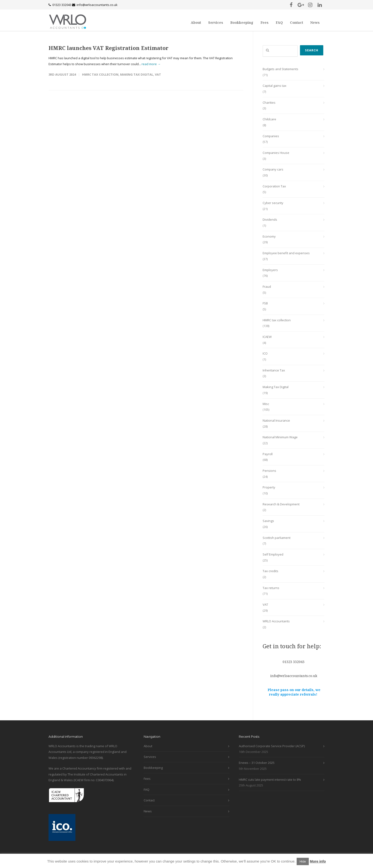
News (315, 22)
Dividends (270, 219)
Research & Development (281, 504)
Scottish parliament (277, 538)
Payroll (268, 454)
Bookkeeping (242, 22)
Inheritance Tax (274, 370)
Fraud (267, 287)
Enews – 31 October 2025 (257, 763)
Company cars (273, 169)
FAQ (279, 22)
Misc (266, 404)
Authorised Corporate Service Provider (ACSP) (272, 746)
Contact (297, 22)
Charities (269, 102)
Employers (270, 270)
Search (312, 50)
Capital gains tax (275, 86)
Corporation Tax (274, 186)
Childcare (269, 119)
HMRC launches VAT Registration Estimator (108, 48)
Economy (269, 236)
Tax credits (270, 571)
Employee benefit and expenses (286, 253)
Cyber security (273, 203)
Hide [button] (303, 861)
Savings (268, 521)
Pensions (269, 471)
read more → (151, 64)
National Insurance (276, 420)
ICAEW (267, 337)
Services (216, 22)
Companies (271, 136)
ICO (265, 353)
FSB (265, 303)
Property (269, 487)
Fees (265, 22)
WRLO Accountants (276, 621)
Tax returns (271, 588)
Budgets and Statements (280, 69)
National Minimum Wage (280, 437)
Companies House (276, 153)
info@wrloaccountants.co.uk (97, 5)
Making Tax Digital (137, 74)
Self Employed (273, 554)
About (196, 22)
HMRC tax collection (100, 74)
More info (318, 861)
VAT (158, 74)
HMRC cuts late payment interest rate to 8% (270, 780)
